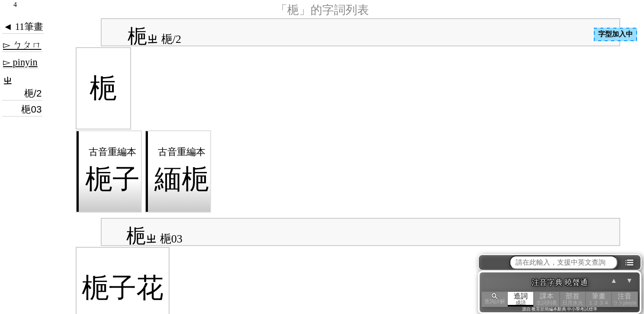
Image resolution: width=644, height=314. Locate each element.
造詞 (521, 299)
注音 (625, 299)
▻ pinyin (20, 62)
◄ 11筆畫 (23, 27)
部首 (573, 299)
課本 (547, 299)
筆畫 (599, 299)
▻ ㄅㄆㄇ (22, 45)
